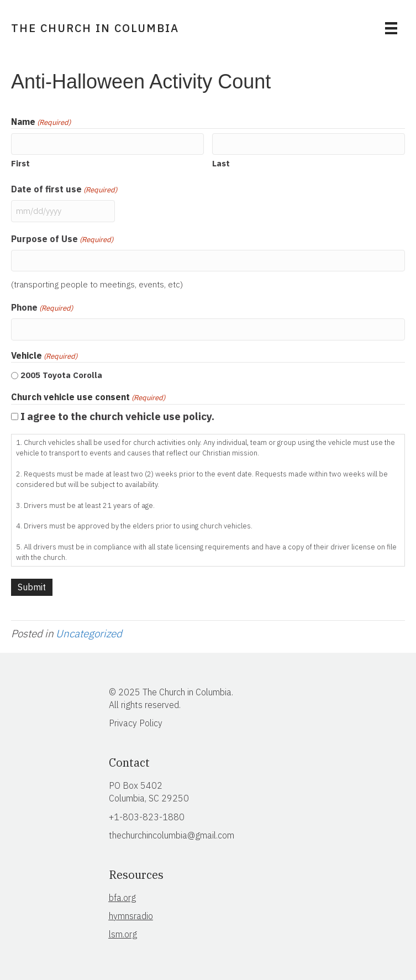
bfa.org (122, 898)
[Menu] (391, 28)
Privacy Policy (136, 723)
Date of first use (64, 190)
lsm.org (123, 934)
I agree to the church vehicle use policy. (117, 416)
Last (221, 163)
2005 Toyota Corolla (61, 375)
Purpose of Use (62, 239)
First (20, 163)
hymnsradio (131, 916)
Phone (42, 308)
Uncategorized (89, 633)
